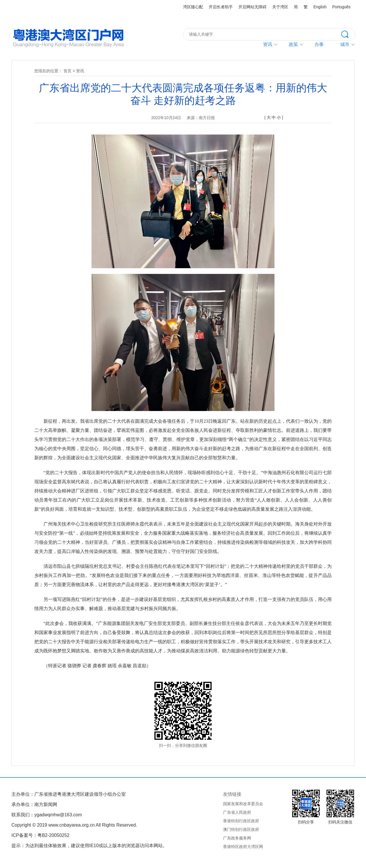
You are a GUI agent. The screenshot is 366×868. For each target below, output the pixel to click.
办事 (319, 44)
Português (341, 7)
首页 (67, 71)
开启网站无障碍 (252, 7)
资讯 (268, 44)
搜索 (348, 34)
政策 (293, 44)
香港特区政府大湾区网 (243, 847)
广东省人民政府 (237, 812)
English (320, 7)
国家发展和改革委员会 (243, 804)
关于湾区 (280, 7)
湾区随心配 (193, 7)
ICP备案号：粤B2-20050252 (40, 835)
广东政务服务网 (237, 838)
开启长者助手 (221, 7)
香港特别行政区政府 (241, 821)
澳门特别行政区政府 (241, 829)
